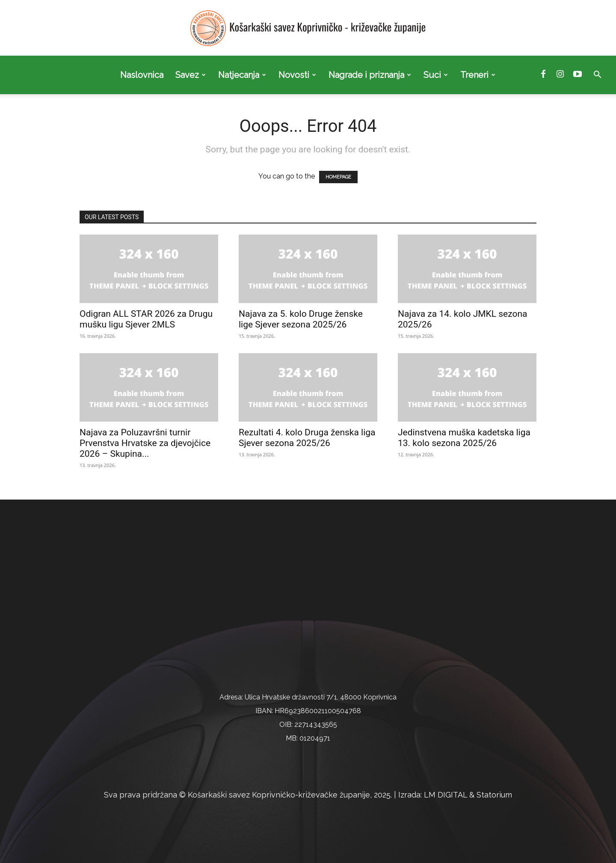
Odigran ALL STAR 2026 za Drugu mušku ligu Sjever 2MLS (146, 319)
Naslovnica (142, 75)
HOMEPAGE (338, 177)
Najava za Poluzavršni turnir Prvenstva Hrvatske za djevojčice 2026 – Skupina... (145, 443)
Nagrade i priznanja (370, 75)
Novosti (297, 75)
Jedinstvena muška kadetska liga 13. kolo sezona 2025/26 (464, 438)
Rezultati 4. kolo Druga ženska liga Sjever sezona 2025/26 (307, 438)
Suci (436, 75)
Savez (191, 75)
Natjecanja (242, 75)
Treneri (478, 75)
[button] (597, 75)
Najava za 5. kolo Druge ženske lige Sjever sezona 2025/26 (301, 319)
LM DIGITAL (446, 795)
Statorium (494, 795)
